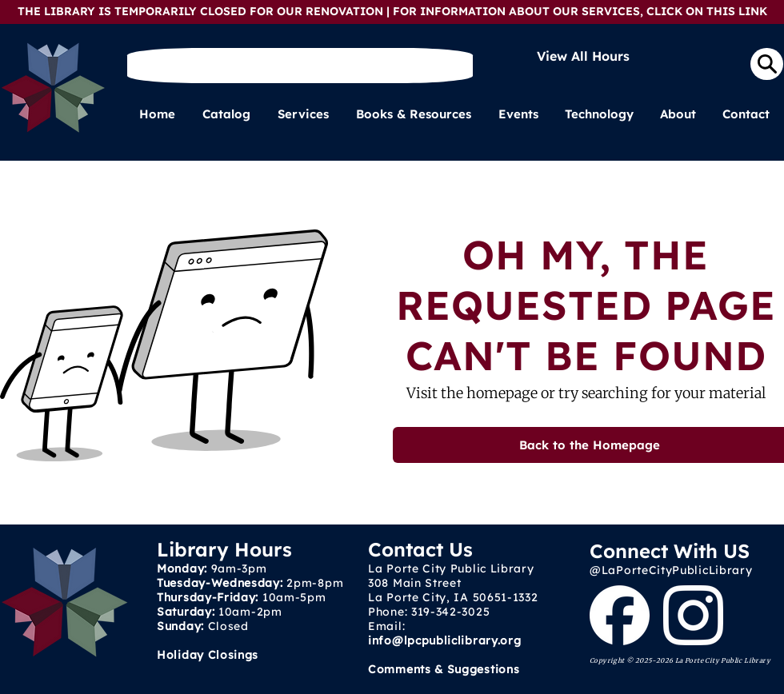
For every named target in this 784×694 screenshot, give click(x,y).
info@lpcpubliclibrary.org (445, 640)
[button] (305, 114)
